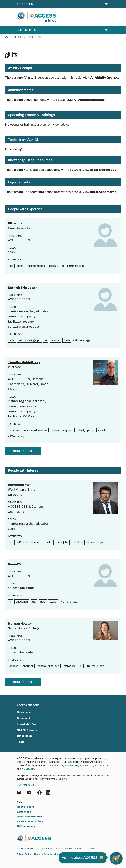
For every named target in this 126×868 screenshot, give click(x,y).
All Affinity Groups (104, 78)
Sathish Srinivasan (23, 288)
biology (54, 266)
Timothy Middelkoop (24, 362)
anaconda (22, 602)
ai (46, 340)
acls (12, 340)
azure (53, 602)
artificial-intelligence (28, 542)
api (11, 266)
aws (43, 602)
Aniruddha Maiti (20, 485)
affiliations (70, 666)
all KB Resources (103, 170)
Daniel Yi (15, 564)
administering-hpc (30, 340)
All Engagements (103, 192)
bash (20, 266)
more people (23, 451)
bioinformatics (36, 266)
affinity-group (86, 430)
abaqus (14, 666)
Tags (30, 37)
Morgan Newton (20, 624)
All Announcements (89, 100)
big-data (78, 542)
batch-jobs (62, 542)
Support (18, 37)
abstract (15, 430)
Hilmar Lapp (17, 223)
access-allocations (36, 430)
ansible (55, 340)
